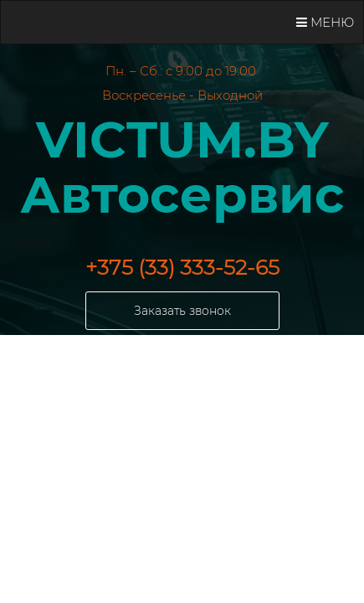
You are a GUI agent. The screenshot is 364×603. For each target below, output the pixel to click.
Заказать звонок (182, 311)
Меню (325, 22)
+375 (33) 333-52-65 (182, 267)
